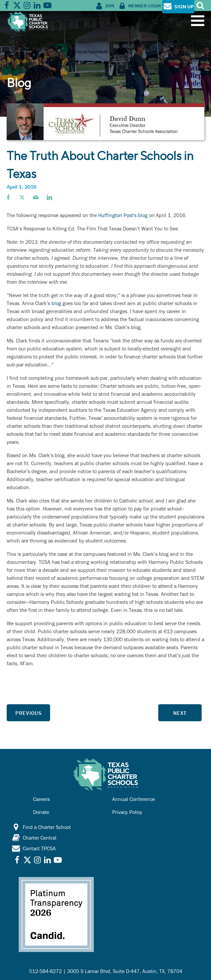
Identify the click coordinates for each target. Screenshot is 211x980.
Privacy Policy (127, 812)
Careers (41, 799)
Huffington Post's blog (123, 215)
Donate (41, 812)
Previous (29, 713)
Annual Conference (134, 799)
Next (180, 713)
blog (56, 303)
